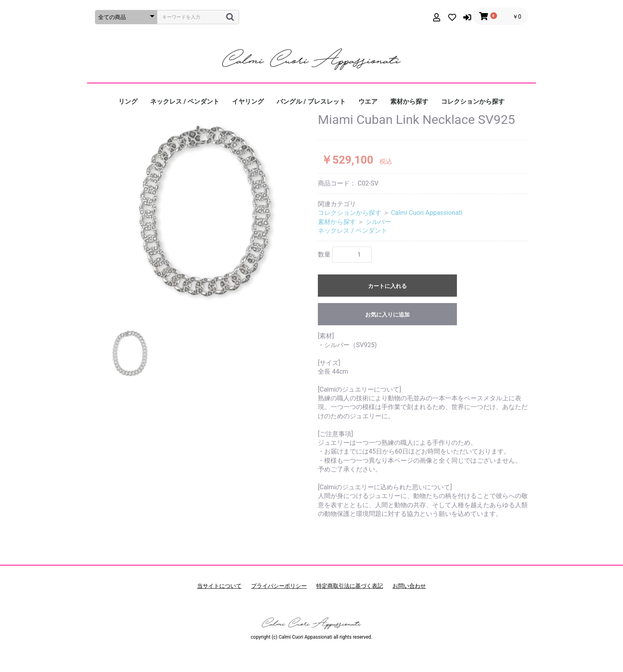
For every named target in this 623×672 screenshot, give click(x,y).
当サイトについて (219, 586)
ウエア (368, 101)
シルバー (378, 222)
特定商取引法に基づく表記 (350, 586)
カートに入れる (387, 286)
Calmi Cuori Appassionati (427, 213)
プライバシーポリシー (279, 586)
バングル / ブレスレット (311, 101)
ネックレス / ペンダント (185, 101)
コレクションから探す (473, 101)
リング (128, 101)
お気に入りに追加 (387, 315)
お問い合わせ (409, 586)
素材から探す (409, 101)
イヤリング (248, 101)
